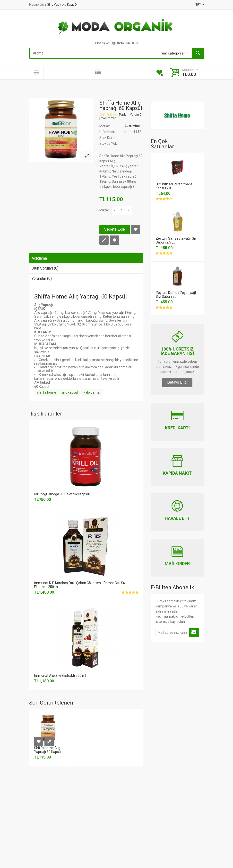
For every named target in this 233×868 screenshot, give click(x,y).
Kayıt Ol (72, 5)
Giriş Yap (53, 5)
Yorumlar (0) (42, 278)
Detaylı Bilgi (177, 382)
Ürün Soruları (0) (45, 268)
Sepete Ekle (115, 229)
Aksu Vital (132, 126)
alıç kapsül (70, 392)
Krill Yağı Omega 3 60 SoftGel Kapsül (62, 494)
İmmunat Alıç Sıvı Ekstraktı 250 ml (60, 676)
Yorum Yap (109, 118)
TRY (200, 5)
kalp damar (92, 392)
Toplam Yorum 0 (130, 115)
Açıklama (39, 258)
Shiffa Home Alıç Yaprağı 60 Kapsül (48, 750)
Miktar (104, 210)
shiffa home (47, 392)
